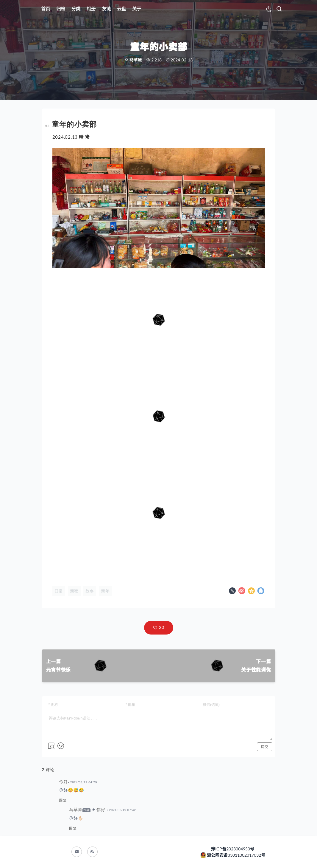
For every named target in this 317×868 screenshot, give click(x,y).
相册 (91, 9)
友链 (106, 9)
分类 (76, 9)
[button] (159, 628)
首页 (46, 9)
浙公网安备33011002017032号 (236, 855)
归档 (61, 9)
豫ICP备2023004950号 (233, 849)
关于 (137, 9)
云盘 (121, 9)
